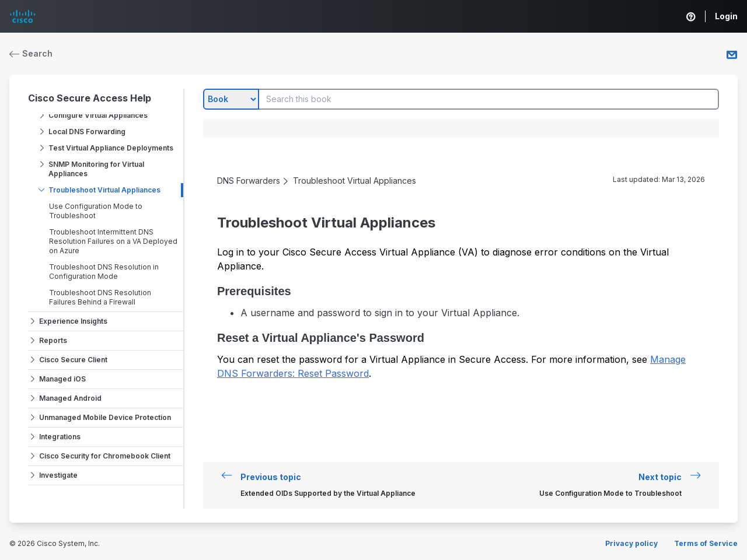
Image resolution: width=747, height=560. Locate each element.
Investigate (58, 475)
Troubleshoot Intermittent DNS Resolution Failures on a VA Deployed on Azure (113, 241)
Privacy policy (631, 543)
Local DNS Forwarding (87, 132)
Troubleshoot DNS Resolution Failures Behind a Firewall (100, 297)
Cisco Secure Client (73, 360)
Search (31, 53)
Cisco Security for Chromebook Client (105, 456)
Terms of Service (706, 543)
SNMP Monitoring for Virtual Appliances (96, 169)
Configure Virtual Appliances (98, 115)
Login (726, 16)
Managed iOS (62, 379)
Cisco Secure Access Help (90, 98)
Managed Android (70, 398)
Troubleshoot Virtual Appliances (104, 190)
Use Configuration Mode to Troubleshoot (96, 211)
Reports (53, 340)
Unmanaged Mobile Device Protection (105, 417)
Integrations (60, 437)
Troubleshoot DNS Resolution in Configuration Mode (104, 272)
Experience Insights (73, 321)
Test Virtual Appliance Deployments (111, 148)
